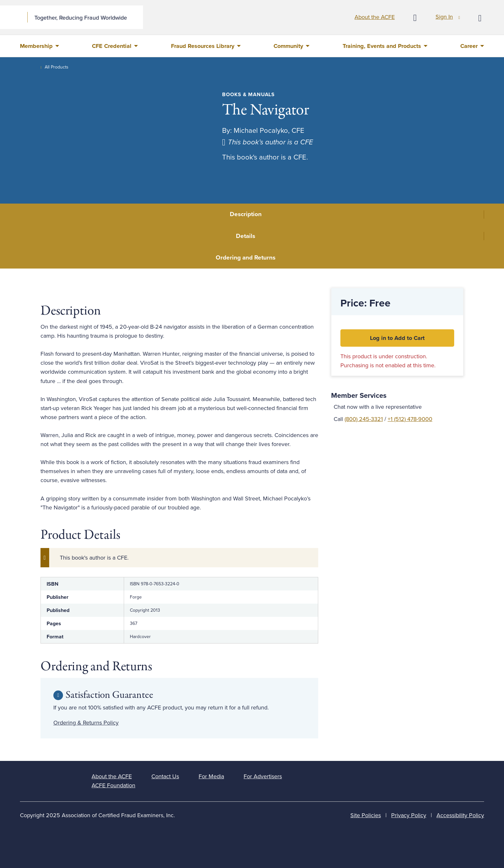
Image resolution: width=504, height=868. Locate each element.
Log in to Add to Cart (397, 338)
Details (246, 236)
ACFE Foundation (113, 785)
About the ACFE (375, 17)
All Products (57, 67)
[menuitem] (40, 46)
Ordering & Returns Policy (86, 723)
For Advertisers (263, 776)
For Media (211, 776)
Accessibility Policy (460, 815)
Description (246, 214)
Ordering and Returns (246, 258)
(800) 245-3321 (364, 419)
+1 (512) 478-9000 (410, 419)
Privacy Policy (409, 815)
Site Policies (366, 815)
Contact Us (165, 776)
